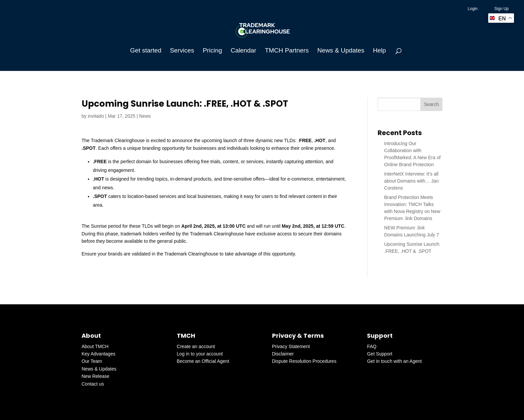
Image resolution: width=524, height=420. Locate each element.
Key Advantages (98, 354)
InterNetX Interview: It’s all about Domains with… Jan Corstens (412, 181)
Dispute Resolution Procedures (304, 361)
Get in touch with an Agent (394, 361)
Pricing (213, 51)
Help (379, 51)
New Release (95, 376)
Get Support (380, 354)
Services (182, 51)
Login (473, 9)
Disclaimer (283, 354)
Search (431, 104)
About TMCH (95, 346)
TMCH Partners (287, 51)
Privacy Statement (291, 346)
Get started (146, 51)
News (145, 116)
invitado (96, 116)
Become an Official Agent (203, 361)
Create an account (196, 346)
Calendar (243, 51)
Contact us (93, 384)
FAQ (372, 346)
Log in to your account (200, 354)
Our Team (92, 361)
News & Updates (341, 51)
